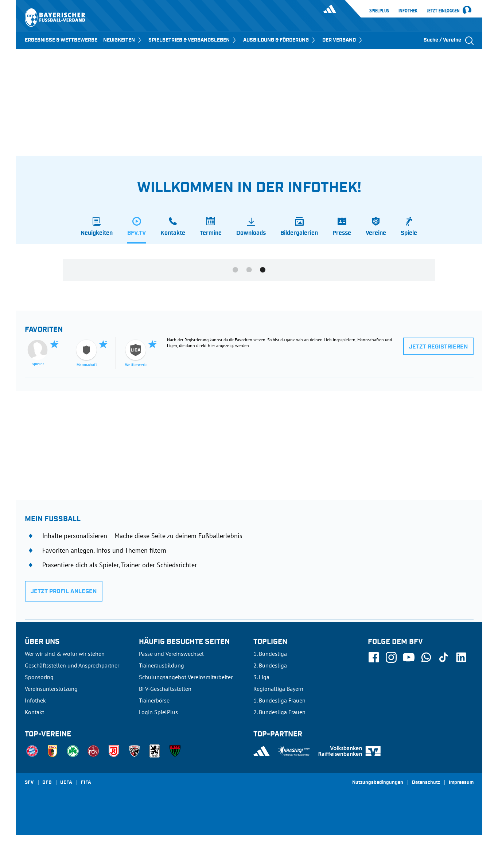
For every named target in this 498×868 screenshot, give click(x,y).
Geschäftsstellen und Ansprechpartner (72, 665)
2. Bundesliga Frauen (279, 712)
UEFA (66, 783)
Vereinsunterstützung (51, 689)
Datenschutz (426, 783)
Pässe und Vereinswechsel (171, 654)
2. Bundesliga (270, 665)
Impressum (461, 783)
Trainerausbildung (162, 665)
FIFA (86, 783)
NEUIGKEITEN (123, 40)
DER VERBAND (343, 40)
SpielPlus (379, 11)
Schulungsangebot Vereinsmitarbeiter (186, 677)
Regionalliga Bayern (278, 689)
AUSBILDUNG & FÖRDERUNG (280, 40)
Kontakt (34, 712)
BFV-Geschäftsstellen (165, 689)
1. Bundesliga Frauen (279, 700)
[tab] (97, 230)
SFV (29, 783)
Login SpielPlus (158, 712)
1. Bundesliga (270, 654)
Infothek (408, 11)
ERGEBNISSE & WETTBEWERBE (61, 40)
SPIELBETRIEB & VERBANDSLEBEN (193, 40)
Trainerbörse (154, 700)
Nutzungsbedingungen (378, 783)
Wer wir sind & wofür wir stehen (65, 654)
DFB (47, 783)
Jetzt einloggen (443, 11)
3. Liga (261, 677)
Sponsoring (39, 677)
